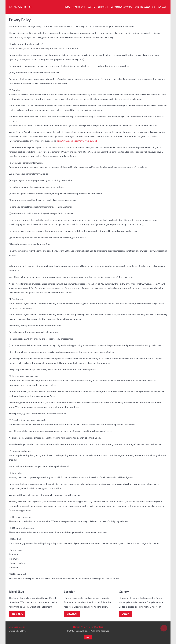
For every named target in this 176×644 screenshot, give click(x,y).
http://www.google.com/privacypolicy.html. (77, 141)
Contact (99, 627)
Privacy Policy (87, 627)
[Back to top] (164, 628)
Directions (72, 614)
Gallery (126, 614)
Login (88, 637)
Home (76, 627)
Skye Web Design (17, 627)
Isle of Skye (17, 614)
